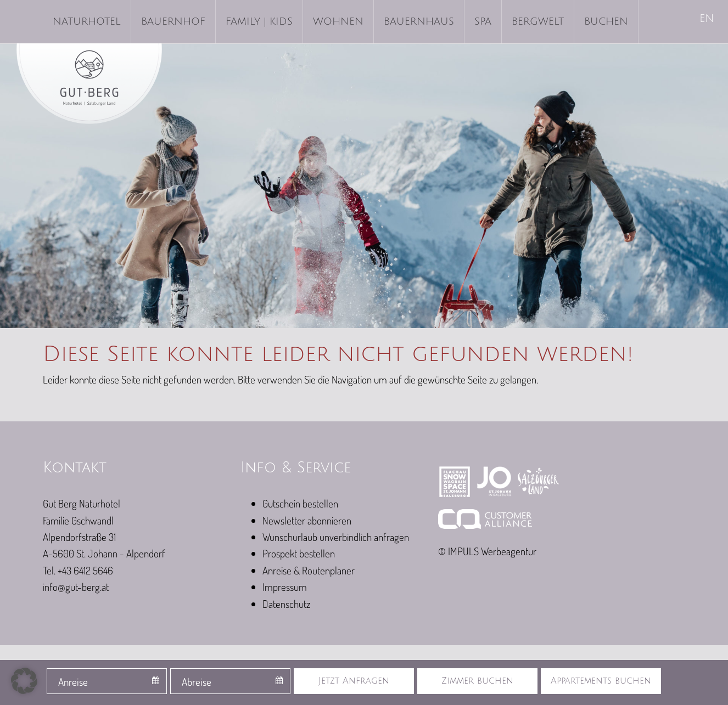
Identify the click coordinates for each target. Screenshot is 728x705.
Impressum (285, 587)
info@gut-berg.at (76, 587)
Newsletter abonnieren (307, 520)
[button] (24, 681)
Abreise (197, 682)
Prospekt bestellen (299, 553)
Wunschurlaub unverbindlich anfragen (336, 537)
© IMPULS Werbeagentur (487, 551)
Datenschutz (286, 604)
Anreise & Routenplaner (309, 570)
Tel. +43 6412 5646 (78, 570)
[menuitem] (708, 19)
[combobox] (107, 681)
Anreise (73, 682)
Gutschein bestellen (300, 503)
